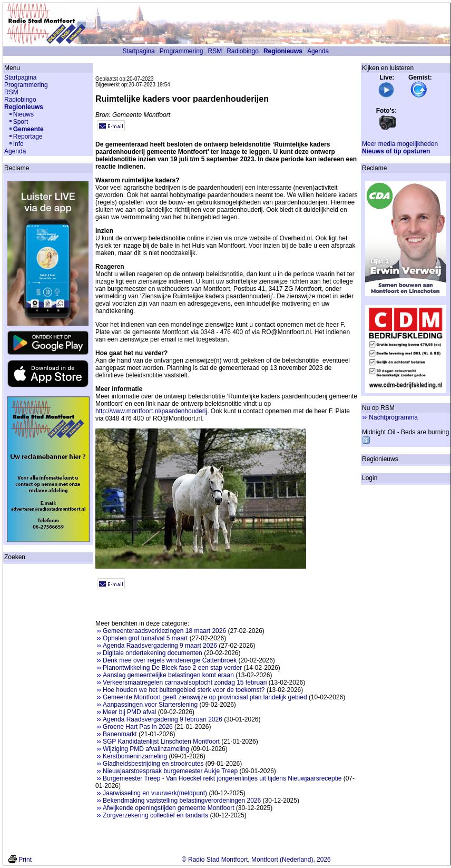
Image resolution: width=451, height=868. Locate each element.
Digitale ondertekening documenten (153, 653)
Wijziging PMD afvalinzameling (146, 749)
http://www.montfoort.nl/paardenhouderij (151, 411)
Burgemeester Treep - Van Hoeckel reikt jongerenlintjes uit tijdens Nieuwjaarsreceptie (222, 778)
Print (25, 860)
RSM (215, 51)
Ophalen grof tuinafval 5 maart (145, 638)
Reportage (28, 136)
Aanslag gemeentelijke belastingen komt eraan (168, 675)
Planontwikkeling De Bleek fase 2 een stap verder (172, 668)
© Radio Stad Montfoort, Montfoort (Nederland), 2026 (256, 860)
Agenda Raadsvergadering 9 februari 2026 (163, 719)
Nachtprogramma (393, 417)
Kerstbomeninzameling (135, 756)
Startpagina (138, 51)
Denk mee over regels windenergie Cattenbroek (170, 660)
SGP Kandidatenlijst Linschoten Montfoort (161, 742)
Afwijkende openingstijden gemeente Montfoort (169, 808)
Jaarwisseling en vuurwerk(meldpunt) (155, 793)
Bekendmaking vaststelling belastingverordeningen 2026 (182, 801)
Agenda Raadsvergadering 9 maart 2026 (160, 646)
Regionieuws (283, 51)
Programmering (182, 51)
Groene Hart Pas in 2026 (138, 727)
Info (18, 144)
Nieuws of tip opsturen (396, 151)
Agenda (318, 51)
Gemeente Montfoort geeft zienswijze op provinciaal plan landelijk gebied (205, 697)
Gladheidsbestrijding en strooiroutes (153, 764)
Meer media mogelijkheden (400, 144)
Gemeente (28, 129)
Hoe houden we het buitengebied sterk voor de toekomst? (184, 690)
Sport (21, 122)
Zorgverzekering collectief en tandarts (155, 815)
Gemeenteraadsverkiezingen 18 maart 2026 (164, 631)
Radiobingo (243, 51)
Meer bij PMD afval (129, 712)
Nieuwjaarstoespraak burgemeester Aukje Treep (170, 771)
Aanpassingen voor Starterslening (150, 705)
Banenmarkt (120, 734)
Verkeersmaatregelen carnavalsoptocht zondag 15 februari (185, 682)
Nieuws (23, 114)
